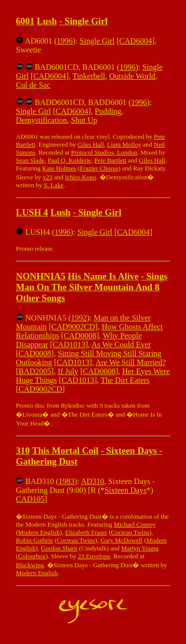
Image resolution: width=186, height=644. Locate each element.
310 (23, 451)
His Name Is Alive (103, 276)
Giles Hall (91, 144)
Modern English (39, 532)
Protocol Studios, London (104, 152)
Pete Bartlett (110, 160)
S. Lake (54, 185)
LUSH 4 (32, 212)
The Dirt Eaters (125, 380)
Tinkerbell (89, 76)
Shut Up (84, 120)
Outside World (132, 76)
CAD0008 (80, 336)
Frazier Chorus (99, 168)
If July (68, 371)
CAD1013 (69, 345)
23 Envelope (94, 556)
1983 (66, 481)
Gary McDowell (121, 540)
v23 (48, 177)
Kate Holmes (59, 168)
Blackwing (30, 565)
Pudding (108, 111)
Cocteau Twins (130, 532)
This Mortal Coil (65, 451)
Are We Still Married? (130, 362)
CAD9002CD (73, 327)
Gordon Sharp (59, 548)
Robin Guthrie (34, 540)
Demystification (41, 120)
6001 (25, 21)
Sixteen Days (126, 490)
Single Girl (86, 21)
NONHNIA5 (41, 276)
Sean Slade (30, 160)
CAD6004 (135, 41)
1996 (65, 41)
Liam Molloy (124, 144)
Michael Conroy (135, 524)
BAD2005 (35, 371)
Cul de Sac (33, 85)
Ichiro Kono (81, 177)
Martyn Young (140, 548)
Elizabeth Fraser (86, 532)
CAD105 (30, 499)
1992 (79, 318)
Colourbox (32, 556)
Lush (47, 21)
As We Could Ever (121, 345)
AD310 (93, 481)
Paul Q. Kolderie (69, 160)
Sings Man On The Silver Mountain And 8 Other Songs (92, 287)
